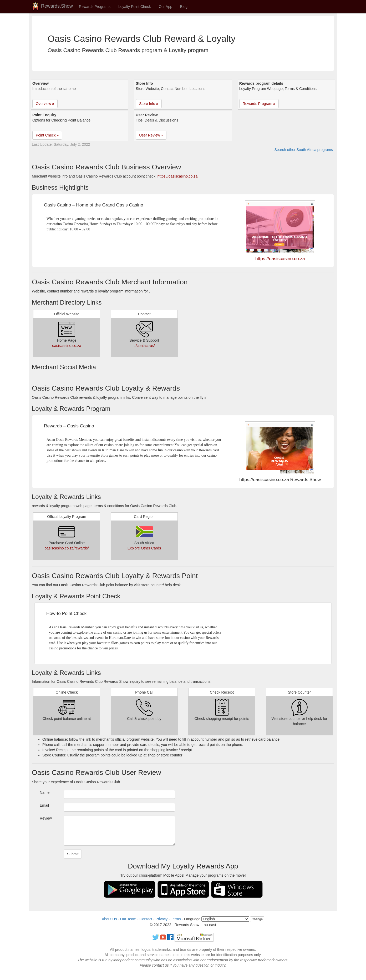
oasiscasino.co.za (67, 346)
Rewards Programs (95, 7)
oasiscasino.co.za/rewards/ (67, 548)
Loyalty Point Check (135, 7)
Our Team (128, 919)
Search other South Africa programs (304, 150)
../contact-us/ (144, 346)
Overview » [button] (45, 104)
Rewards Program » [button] (259, 104)
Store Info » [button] (149, 104)
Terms (176, 919)
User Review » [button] (151, 135)
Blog (184, 7)
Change (257, 919)
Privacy (161, 919)
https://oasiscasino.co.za (178, 176)
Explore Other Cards (144, 548)
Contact (146, 919)
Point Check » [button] (47, 135)
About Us (109, 919)
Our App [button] (166, 7)
